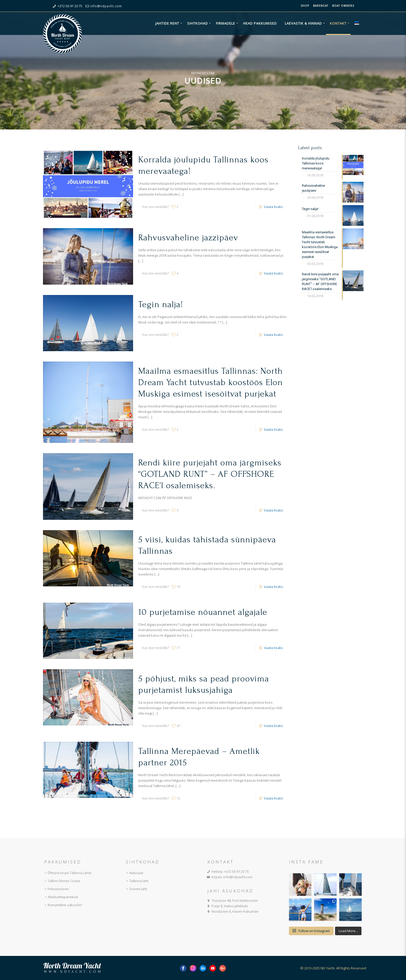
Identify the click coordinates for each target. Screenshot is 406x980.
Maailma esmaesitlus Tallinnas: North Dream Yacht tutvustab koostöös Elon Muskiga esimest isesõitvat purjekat (211, 382)
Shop (305, 6)
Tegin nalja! (161, 304)
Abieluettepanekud (60, 897)
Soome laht (136, 889)
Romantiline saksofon (63, 905)
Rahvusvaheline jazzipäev (188, 238)
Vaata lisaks (273, 207)
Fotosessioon (56, 889)
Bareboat (321, 6)
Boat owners (343, 6)
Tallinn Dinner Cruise (62, 881)
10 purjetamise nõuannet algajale (203, 612)
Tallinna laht (136, 881)
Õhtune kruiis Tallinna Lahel (67, 873)
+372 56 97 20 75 (70, 6)
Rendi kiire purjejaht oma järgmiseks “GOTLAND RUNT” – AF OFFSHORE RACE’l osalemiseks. (210, 474)
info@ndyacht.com (106, 6)
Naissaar (134, 873)
